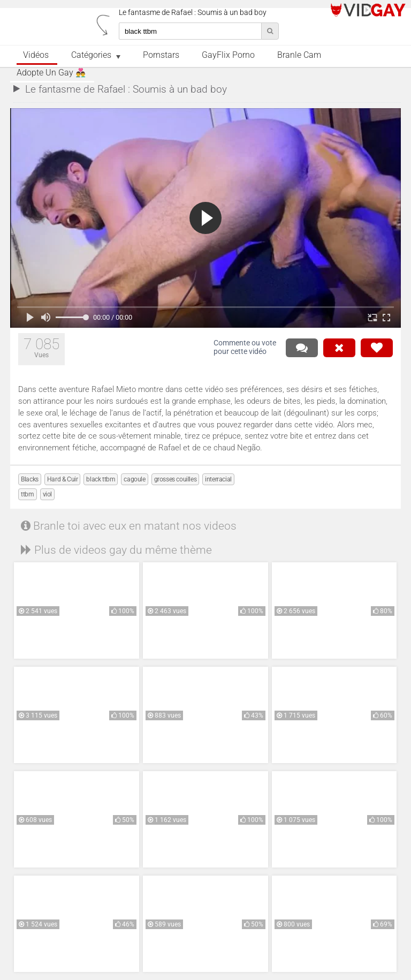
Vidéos (36, 55)
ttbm (27, 494)
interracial (218, 479)
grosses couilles (176, 479)
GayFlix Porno (228, 55)
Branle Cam (299, 55)
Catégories (91, 55)
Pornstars (161, 55)
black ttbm (101, 479)
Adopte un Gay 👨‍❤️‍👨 (51, 73)
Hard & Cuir (63, 479)
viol (47, 494)
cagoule (134, 479)
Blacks (30, 479)
